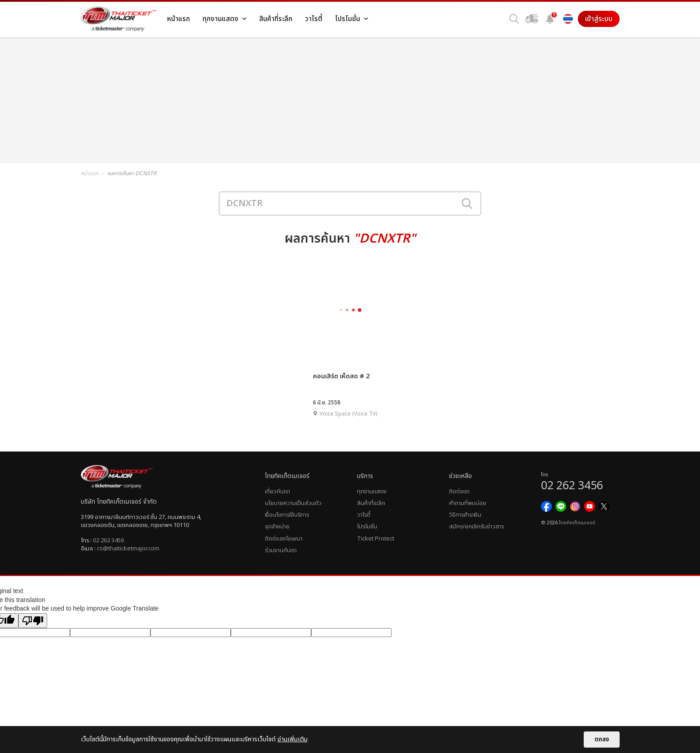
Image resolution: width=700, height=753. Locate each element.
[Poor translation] (33, 621)
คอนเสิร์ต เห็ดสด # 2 (341, 376)
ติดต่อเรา (459, 492)
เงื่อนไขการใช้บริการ (287, 515)
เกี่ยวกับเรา (277, 492)
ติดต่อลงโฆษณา (284, 539)
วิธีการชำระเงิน (465, 515)
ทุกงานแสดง (372, 492)
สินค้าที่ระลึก (371, 503)
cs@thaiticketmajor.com (128, 549)
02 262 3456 (108, 540)
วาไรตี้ (364, 515)
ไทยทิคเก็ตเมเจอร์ (577, 523)
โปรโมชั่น (367, 527)
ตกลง (602, 740)
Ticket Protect (376, 539)
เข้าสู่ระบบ (599, 19)
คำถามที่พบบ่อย (468, 503)
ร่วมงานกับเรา (281, 550)
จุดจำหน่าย (277, 527)
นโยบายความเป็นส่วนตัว (293, 503)
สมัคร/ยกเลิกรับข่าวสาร (476, 527)
